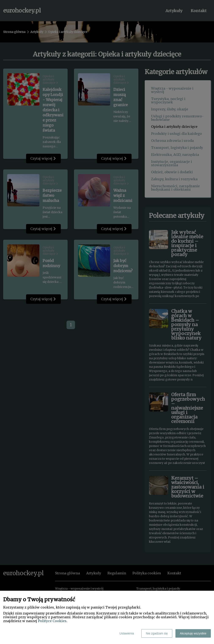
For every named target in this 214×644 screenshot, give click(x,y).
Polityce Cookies (52, 621)
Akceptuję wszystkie (193, 633)
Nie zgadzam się (157, 633)
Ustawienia (127, 633)
